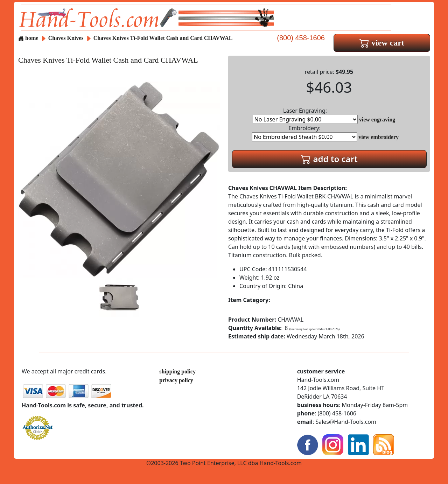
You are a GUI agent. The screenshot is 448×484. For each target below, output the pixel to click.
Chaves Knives (67, 38)
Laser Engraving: (305, 115)
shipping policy (177, 371)
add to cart (329, 159)
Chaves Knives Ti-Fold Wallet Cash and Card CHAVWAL (163, 38)
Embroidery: (304, 133)
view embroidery (379, 137)
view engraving (377, 120)
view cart (382, 43)
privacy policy (176, 380)
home (28, 38)
